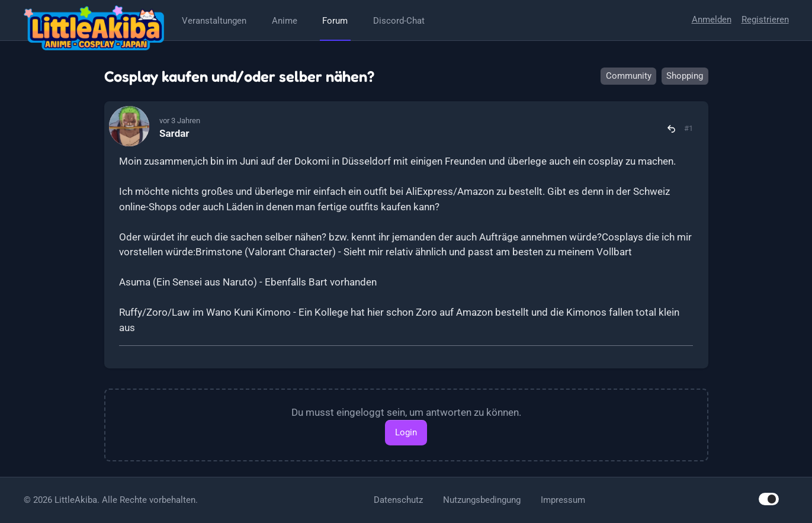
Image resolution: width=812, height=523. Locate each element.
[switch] (769, 499)
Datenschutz (398, 500)
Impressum (563, 500)
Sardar (174, 133)
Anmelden (712, 20)
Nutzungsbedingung (482, 500)
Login (406, 432)
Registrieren (765, 20)
